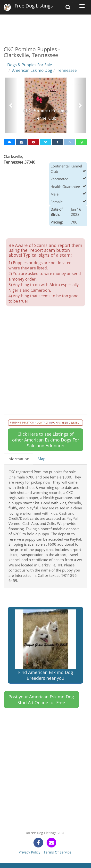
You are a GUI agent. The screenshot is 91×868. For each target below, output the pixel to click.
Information (18, 459)
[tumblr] (57, 142)
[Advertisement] (45, 27)
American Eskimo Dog (32, 70)
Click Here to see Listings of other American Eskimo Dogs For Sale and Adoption (46, 440)
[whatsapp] (81, 142)
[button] (11, 105)
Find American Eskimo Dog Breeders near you (45, 645)
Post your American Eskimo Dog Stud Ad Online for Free (41, 700)
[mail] (10, 142)
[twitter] (45, 142)
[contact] (51, 843)
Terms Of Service (58, 852)
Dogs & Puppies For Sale (30, 65)
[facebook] (21, 142)
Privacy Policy (29, 852)
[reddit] (69, 142)
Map (42, 459)
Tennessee (67, 70)
